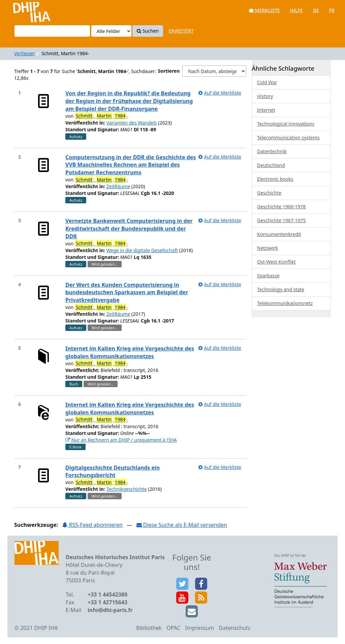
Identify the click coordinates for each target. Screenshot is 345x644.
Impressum (200, 628)
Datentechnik (272, 151)
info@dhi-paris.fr (110, 610)
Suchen (148, 31)
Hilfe (296, 10)
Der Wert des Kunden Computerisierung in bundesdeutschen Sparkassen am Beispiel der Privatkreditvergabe (127, 293)
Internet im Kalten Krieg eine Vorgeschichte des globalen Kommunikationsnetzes (130, 352)
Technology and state (281, 289)
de (316, 10)
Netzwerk (268, 248)
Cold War (267, 82)
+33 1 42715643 (107, 602)
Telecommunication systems (288, 138)
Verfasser (25, 53)
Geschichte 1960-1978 (281, 207)
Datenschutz (234, 628)
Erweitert (181, 31)
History (265, 96)
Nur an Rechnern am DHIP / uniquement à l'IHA (121, 440)
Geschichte (269, 193)
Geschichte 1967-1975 (281, 220)
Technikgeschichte (127, 489)
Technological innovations (286, 124)
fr (332, 10)
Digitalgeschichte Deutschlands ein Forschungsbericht (113, 471)
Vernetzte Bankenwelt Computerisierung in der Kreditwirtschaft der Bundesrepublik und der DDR (129, 229)
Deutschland (271, 165)
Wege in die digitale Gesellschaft (142, 250)
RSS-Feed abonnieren (92, 525)
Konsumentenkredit (279, 234)
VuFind (23, 10)
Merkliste (264, 10)
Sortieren (169, 71)
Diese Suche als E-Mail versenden (182, 525)
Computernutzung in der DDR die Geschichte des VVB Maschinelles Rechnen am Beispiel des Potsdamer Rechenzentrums (131, 165)
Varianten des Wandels (132, 123)
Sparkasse (268, 276)
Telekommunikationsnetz (285, 303)
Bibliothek (149, 628)
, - (101, 116)
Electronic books (275, 179)
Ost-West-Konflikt (276, 262)
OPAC (173, 628)
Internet (266, 110)
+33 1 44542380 (107, 595)
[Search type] (111, 31)
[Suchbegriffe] (52, 31)
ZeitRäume (118, 186)
